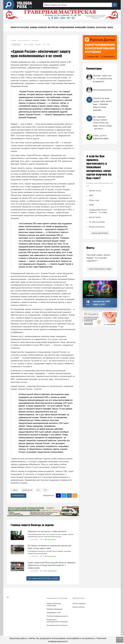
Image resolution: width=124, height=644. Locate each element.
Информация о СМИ (54, 613)
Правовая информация (55, 609)
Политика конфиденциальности (57, 616)
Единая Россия (27, 490)
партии (15, 490)
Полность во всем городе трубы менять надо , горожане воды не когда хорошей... (103, 104)
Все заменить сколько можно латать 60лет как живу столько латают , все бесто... (103, 123)
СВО (38, 490)
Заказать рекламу (78, 607)
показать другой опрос (100, 233)
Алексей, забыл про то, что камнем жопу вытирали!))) (103, 79)
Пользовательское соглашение (57, 625)
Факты (90, 248)
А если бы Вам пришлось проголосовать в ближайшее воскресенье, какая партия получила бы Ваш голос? (99, 167)
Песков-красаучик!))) (103, 90)
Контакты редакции (79, 604)
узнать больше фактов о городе (100, 269)
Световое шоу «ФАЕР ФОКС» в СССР (102, 303)
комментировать (18, 495)
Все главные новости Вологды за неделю (43, 578)
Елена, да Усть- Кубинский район (101, 137)
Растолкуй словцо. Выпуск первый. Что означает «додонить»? (98, 258)
